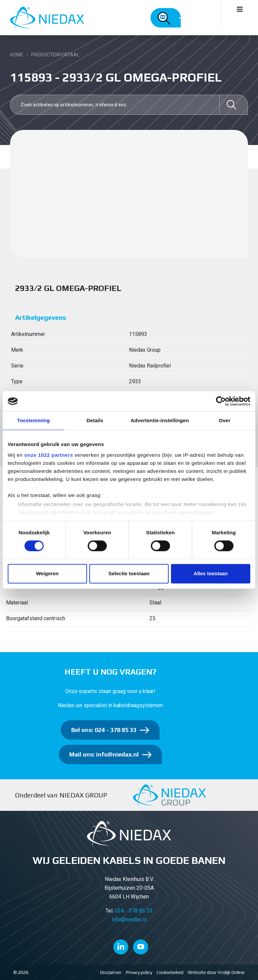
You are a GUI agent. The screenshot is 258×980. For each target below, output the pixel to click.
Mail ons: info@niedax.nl (104, 754)
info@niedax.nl (129, 919)
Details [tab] (95, 420)
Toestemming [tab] (34, 420)
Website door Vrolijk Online (216, 972)
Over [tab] (225, 420)
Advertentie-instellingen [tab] (160, 420)
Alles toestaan (211, 574)
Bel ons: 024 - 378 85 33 (104, 730)
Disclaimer (111, 972)
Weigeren (47, 574)
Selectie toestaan (129, 574)
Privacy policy (139, 972)
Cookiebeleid (170, 972)
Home (17, 55)
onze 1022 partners (49, 455)
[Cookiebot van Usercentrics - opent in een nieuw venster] (221, 401)
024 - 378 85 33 (134, 911)
